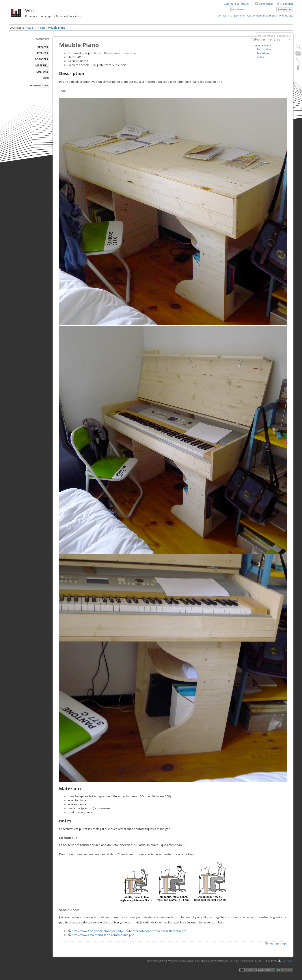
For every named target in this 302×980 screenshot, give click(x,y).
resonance (287, 961)
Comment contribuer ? (238, 4)
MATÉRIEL (42, 65)
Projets (41, 28)
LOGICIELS (42, 59)
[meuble (274, 944)
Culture (42, 72)
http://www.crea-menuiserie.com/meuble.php (103, 935)
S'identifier (287, 4)
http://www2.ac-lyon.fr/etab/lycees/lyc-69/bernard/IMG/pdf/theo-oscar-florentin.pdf (129, 931)
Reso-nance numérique (120, 53)
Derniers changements (231, 16)
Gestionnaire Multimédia (262, 16)
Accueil (30, 28)
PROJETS (43, 47)
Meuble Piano (57, 28)
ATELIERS (42, 53)
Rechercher (285, 9)
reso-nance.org (39, 85)
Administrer (266, 4)
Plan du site (286, 16)
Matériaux (263, 53)
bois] (284, 944)
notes (260, 57)
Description (264, 49)
